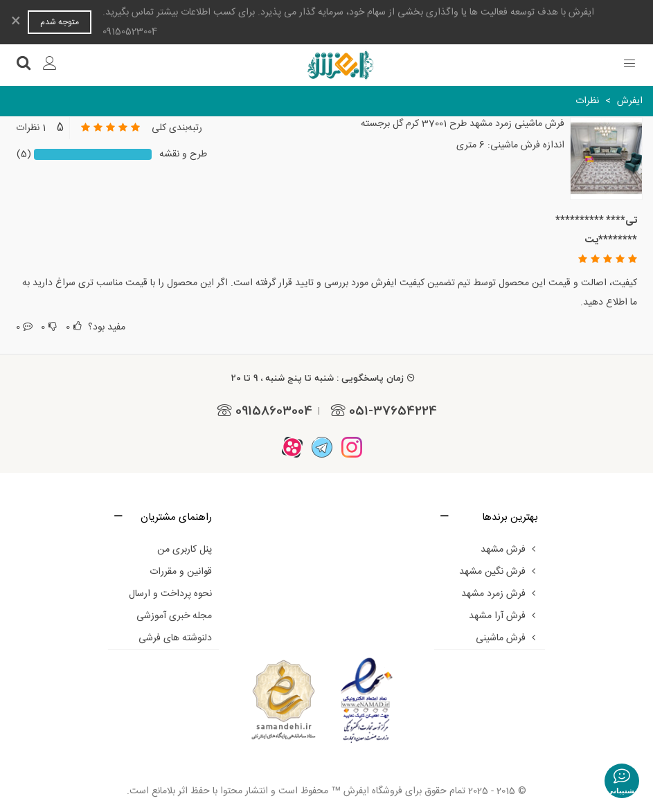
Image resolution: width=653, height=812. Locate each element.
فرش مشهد (509, 550)
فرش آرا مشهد (503, 616)
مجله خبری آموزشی (174, 616)
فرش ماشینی (507, 638)
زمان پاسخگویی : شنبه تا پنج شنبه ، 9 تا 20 (323, 378)
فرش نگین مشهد (499, 572)
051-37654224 (382, 410)
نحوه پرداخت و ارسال (170, 594)
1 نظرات (31, 128)
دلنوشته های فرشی (175, 638)
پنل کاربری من (185, 550)
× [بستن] (16, 22)
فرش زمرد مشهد (500, 594)
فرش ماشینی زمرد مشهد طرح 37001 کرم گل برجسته (463, 124)
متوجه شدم (60, 22)
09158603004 (262, 410)
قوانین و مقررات (181, 572)
